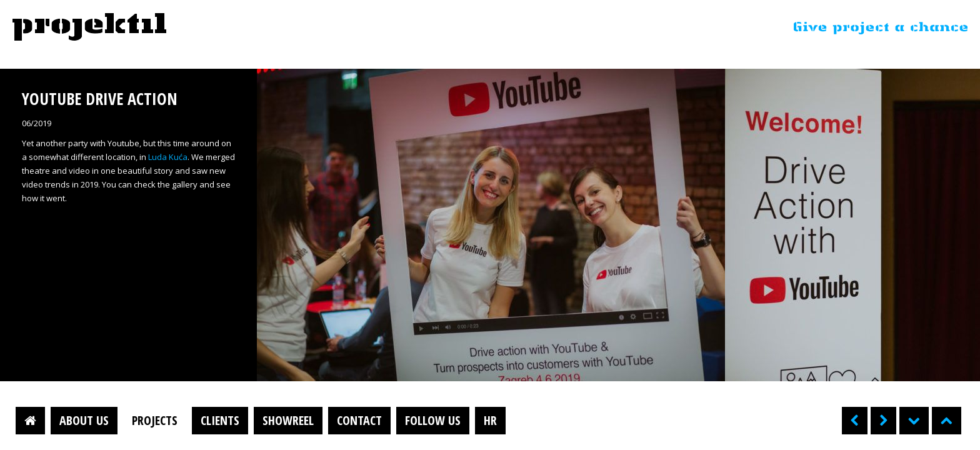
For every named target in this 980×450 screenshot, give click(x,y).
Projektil (89, 27)
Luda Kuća (168, 157)
